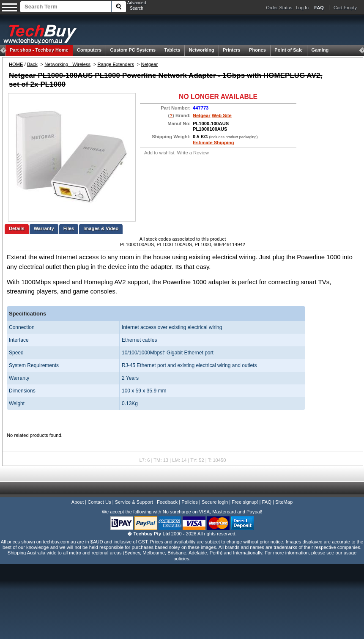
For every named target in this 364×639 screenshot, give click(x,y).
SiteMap (284, 502)
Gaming (320, 50)
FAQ (267, 502)
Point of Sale (289, 50)
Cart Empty (345, 8)
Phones (257, 50)
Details (17, 228)
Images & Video (101, 228)
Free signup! (245, 502)
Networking (202, 50)
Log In (302, 8)
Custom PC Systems (133, 50)
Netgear (149, 64)
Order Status (279, 8)
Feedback (167, 502)
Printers (232, 50)
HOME (16, 64)
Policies (190, 502)
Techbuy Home (39, 50)
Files (69, 228)
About (78, 502)
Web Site (222, 115)
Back (32, 64)
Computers (89, 50)
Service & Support (134, 502)
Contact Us (99, 502)
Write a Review (193, 153)
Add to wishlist (159, 153)
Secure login (215, 502)
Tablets (172, 50)
